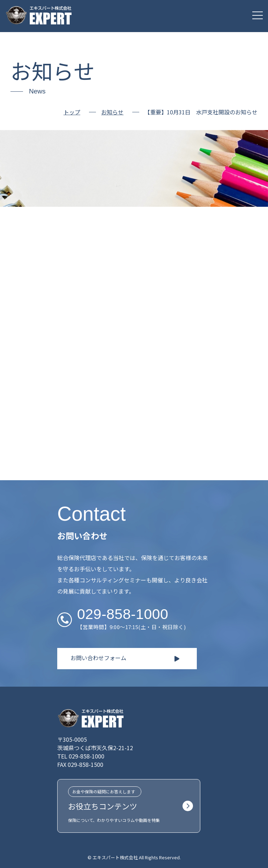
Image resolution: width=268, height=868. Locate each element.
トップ (72, 112)
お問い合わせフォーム (98, 658)
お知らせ (112, 112)
